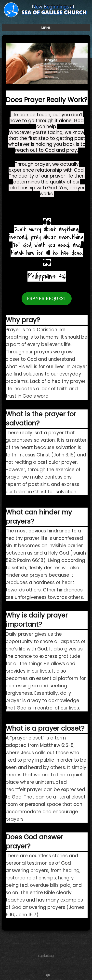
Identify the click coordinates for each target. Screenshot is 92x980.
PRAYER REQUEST (47, 298)
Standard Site (46, 956)
